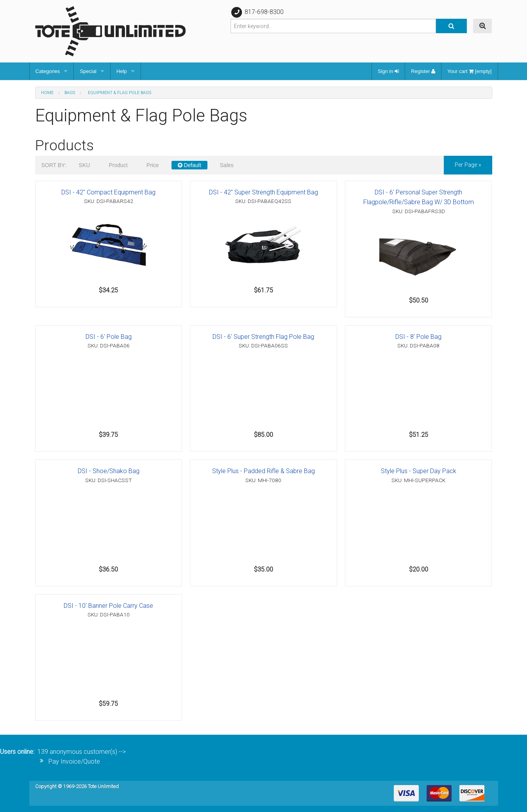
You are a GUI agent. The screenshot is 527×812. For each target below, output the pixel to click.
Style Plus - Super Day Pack (419, 471)
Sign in (388, 71)
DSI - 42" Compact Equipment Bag (108, 192)
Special (88, 71)
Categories (48, 71)
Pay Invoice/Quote (74, 761)
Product (118, 165)
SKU (85, 165)
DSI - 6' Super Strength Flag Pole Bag (263, 337)
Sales (227, 165)
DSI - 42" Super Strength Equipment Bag (263, 192)
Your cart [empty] (469, 71)
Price (153, 165)
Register (423, 71)
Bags (70, 93)
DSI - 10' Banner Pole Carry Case (108, 606)
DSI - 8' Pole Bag (418, 337)
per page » (468, 165)
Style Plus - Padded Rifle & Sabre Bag (263, 471)
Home (47, 93)
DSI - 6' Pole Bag (109, 337)
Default (189, 165)
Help (122, 71)
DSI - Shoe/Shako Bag (109, 471)
